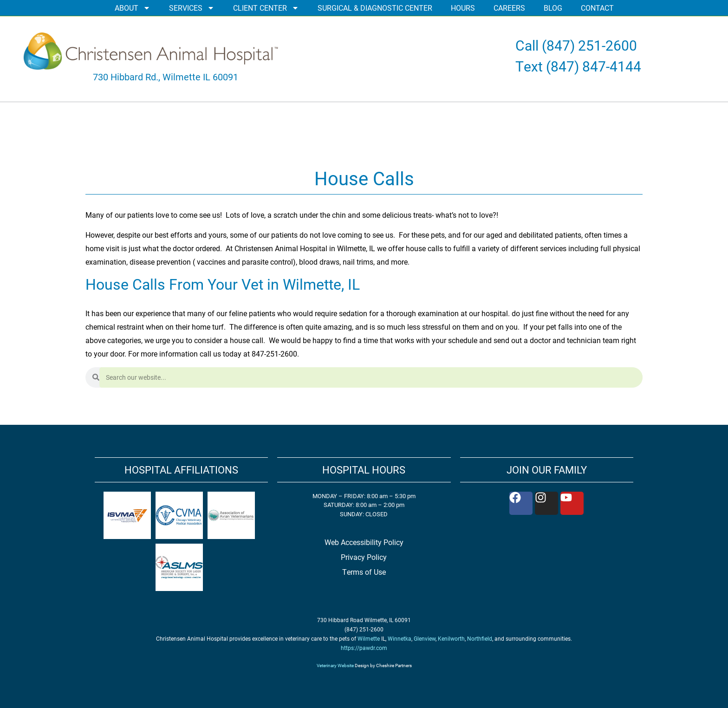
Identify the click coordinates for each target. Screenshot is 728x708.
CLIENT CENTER (266, 8)
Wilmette (369, 638)
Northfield (480, 638)
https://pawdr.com (364, 648)
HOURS (463, 8)
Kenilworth (451, 638)
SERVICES (192, 8)
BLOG (553, 8)
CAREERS (509, 8)
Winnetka (400, 638)
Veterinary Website (335, 665)
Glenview (425, 638)
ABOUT (133, 8)
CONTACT (597, 8)
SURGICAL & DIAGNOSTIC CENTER (375, 8)
